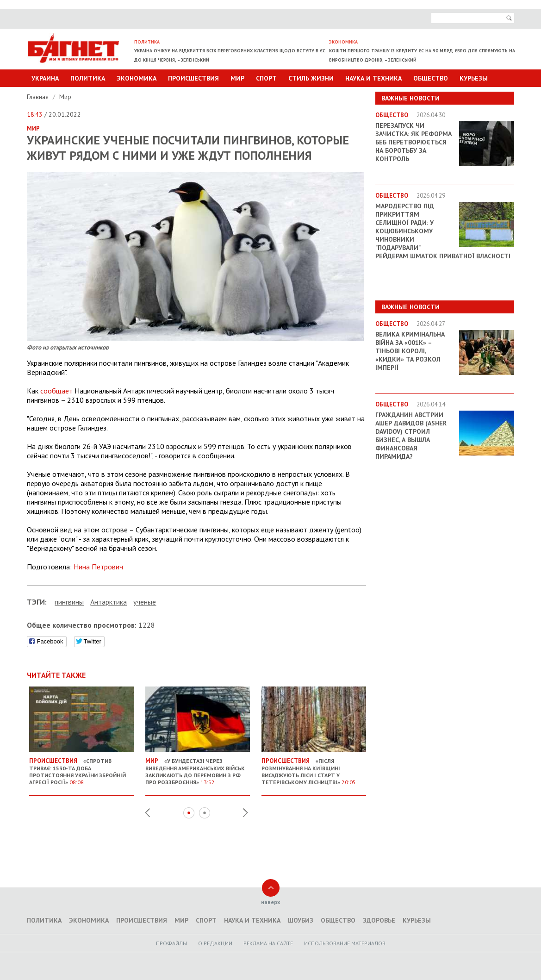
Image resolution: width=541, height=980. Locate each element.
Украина (45, 78)
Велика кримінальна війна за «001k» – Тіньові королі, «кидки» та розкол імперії (410, 351)
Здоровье (379, 920)
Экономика (137, 78)
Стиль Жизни (311, 78)
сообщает (56, 391)
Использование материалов (345, 943)
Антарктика (109, 602)
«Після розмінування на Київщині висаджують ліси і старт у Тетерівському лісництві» (314, 768)
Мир (237, 78)
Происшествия (193, 78)
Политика (88, 78)
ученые (145, 602)
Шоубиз (301, 920)
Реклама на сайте (268, 943)
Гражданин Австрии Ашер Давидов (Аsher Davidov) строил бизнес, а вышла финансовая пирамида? (411, 436)
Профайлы (171, 943)
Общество (431, 78)
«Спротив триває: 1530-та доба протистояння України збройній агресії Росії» (81, 768)
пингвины (69, 602)
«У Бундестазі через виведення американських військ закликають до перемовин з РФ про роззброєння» (198, 768)
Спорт (266, 78)
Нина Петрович (98, 567)
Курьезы (474, 78)
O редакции (215, 943)
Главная (39, 97)
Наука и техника (373, 78)
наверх (270, 902)
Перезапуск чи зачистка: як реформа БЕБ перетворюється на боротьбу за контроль (414, 142)
